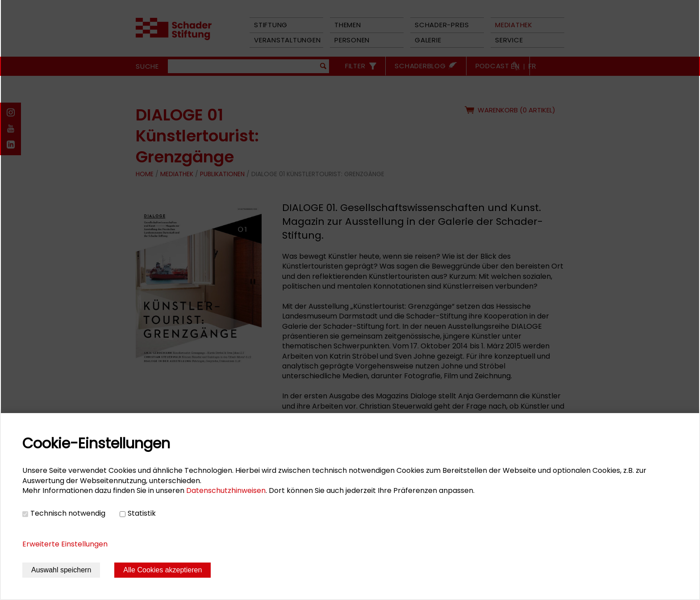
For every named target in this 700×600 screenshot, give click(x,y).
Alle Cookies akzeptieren (162, 570)
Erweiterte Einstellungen (65, 544)
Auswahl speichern (61, 570)
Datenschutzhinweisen (226, 490)
